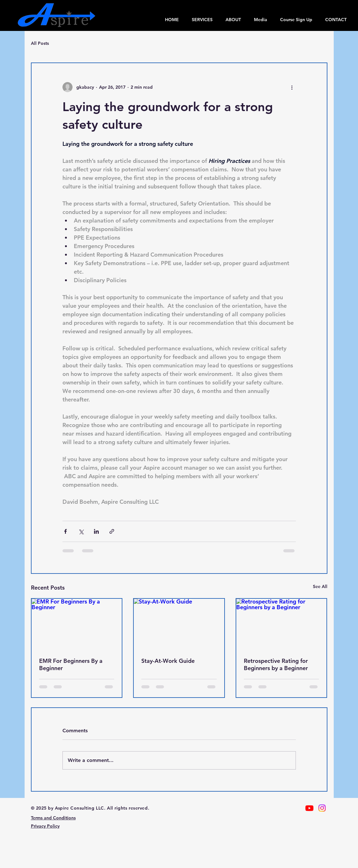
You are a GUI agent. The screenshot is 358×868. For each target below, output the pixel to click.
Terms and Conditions (53, 818)
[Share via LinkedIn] (96, 531)
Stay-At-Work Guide (168, 661)
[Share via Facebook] (65, 531)
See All (320, 586)
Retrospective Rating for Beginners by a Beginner (276, 664)
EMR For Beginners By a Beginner (71, 664)
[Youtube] (309, 808)
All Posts (40, 43)
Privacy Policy (45, 826)
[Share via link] (112, 531)
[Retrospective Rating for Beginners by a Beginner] (282, 624)
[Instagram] (322, 808)
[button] (260, 20)
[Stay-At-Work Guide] (179, 624)
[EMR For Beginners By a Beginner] (77, 624)
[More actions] (292, 87)
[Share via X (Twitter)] (81, 531)
